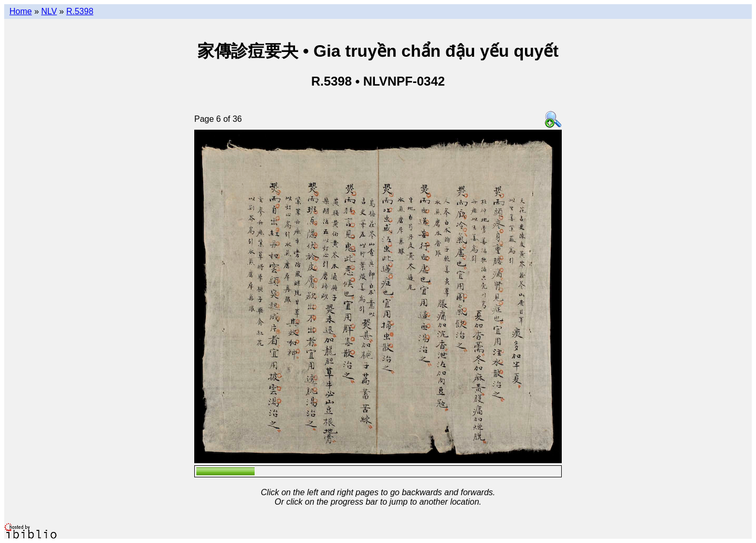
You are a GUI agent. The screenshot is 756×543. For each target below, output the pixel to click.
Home (21, 11)
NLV (49, 11)
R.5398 (80, 11)
